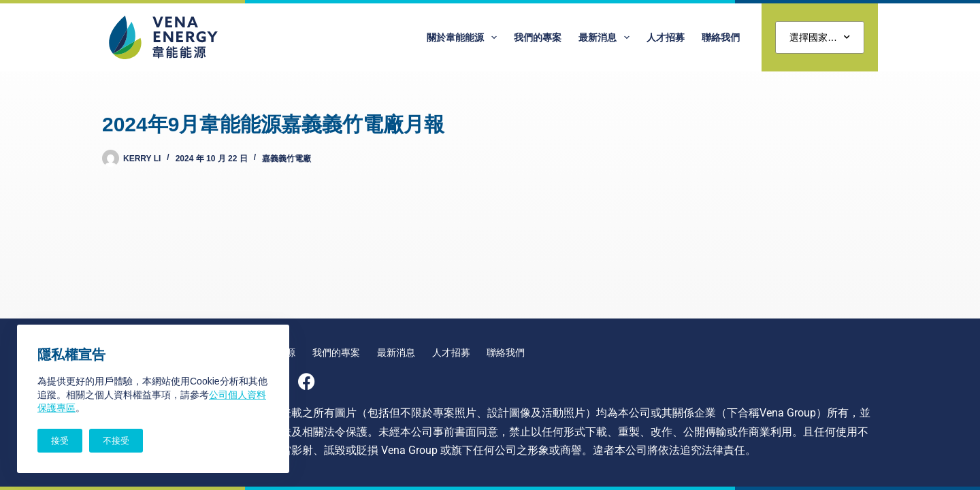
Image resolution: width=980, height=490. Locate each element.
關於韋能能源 (464, 37)
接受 (60, 441)
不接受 (116, 441)
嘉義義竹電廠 (287, 159)
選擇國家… (820, 37)
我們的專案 (538, 37)
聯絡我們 (721, 37)
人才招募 (666, 37)
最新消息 (607, 37)
